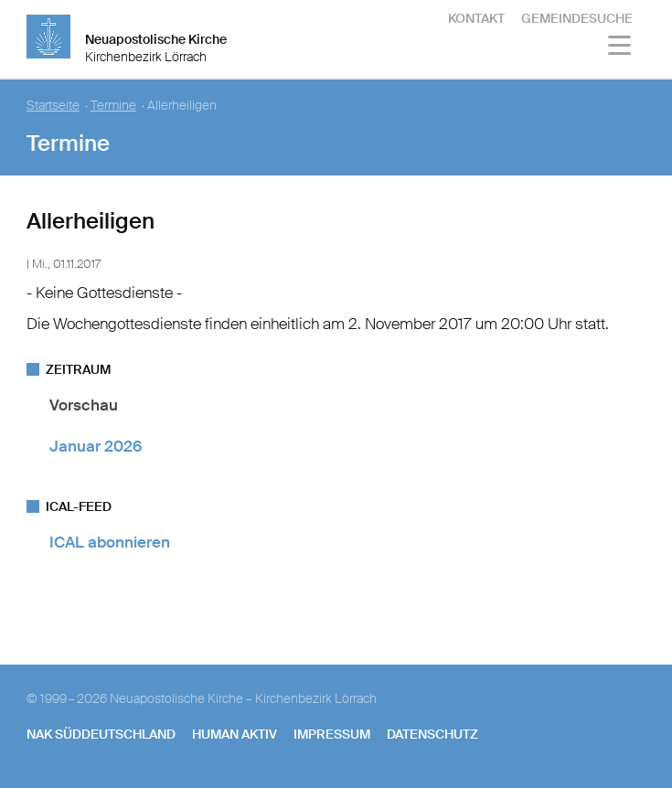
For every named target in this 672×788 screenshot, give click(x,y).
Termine (113, 106)
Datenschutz (432, 734)
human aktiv (235, 734)
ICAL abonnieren (110, 542)
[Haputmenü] (620, 48)
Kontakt (476, 18)
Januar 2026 (96, 446)
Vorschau (84, 405)
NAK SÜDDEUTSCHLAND (101, 734)
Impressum (332, 734)
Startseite (53, 106)
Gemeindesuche (577, 18)
